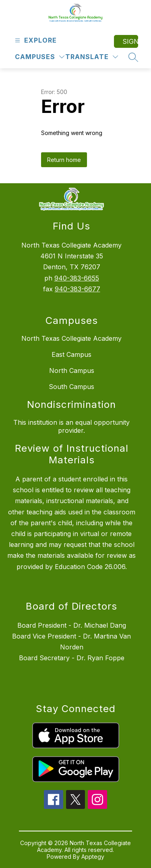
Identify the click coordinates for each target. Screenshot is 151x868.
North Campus (72, 371)
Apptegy (93, 857)
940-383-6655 (77, 278)
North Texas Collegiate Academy (71, 338)
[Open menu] (35, 40)
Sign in (130, 41)
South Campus (71, 387)
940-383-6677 (78, 289)
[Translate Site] (92, 57)
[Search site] (133, 57)
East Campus (71, 354)
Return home (64, 160)
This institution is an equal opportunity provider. (71, 426)
